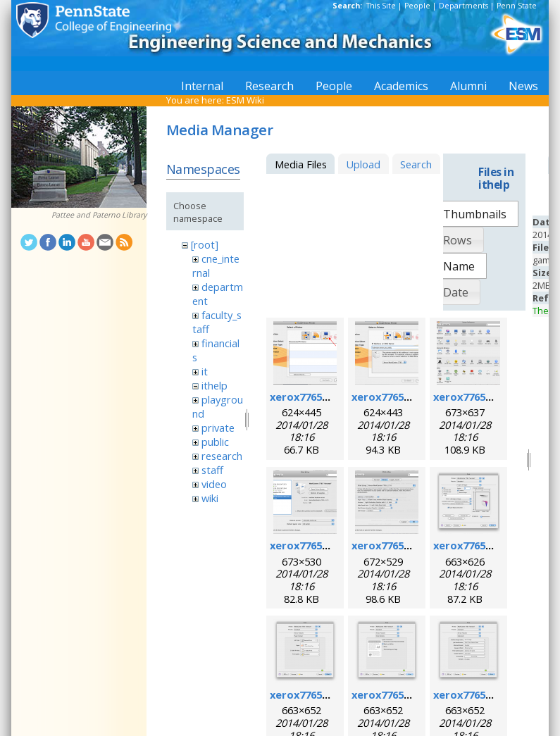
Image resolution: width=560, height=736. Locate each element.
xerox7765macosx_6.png (496, 545)
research (222, 456)
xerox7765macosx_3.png (496, 397)
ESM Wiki (245, 100)
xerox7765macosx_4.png (332, 545)
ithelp (214, 385)
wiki (210, 498)
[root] (205, 244)
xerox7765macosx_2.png (414, 397)
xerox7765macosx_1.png (332, 397)
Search (416, 164)
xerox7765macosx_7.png (332, 694)
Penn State (517, 6)
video (214, 484)
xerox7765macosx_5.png (414, 545)
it (205, 371)
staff (212, 470)
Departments (463, 6)
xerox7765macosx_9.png (496, 694)
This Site (381, 6)
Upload (363, 164)
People (417, 6)
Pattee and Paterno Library (99, 215)
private (218, 428)
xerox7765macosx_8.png (414, 694)
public (215, 442)
